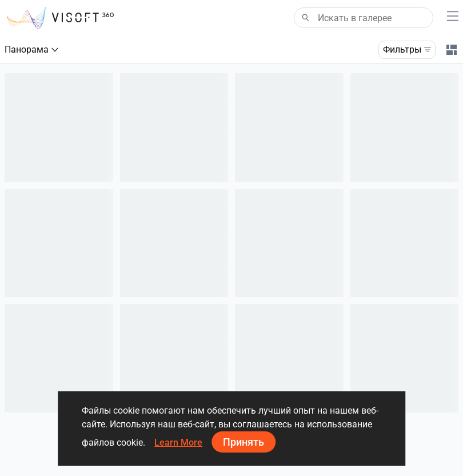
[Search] (364, 18)
